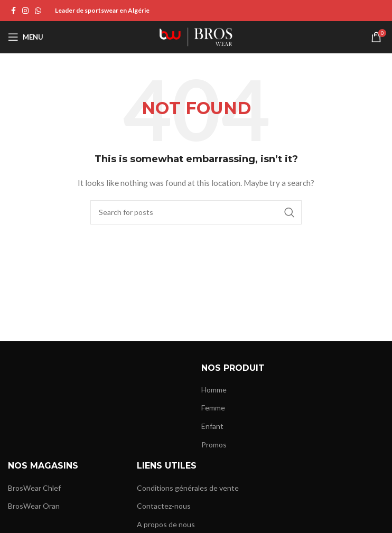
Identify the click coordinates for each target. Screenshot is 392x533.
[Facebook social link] (13, 11)
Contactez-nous (164, 506)
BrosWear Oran (34, 506)
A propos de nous (166, 524)
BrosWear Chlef (34, 488)
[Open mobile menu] (26, 37)
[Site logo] (196, 36)
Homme (214, 390)
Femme (213, 408)
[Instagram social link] (25, 11)
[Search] (196, 212)
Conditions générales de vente (188, 488)
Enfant (212, 426)
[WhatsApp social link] (38, 11)
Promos (214, 445)
